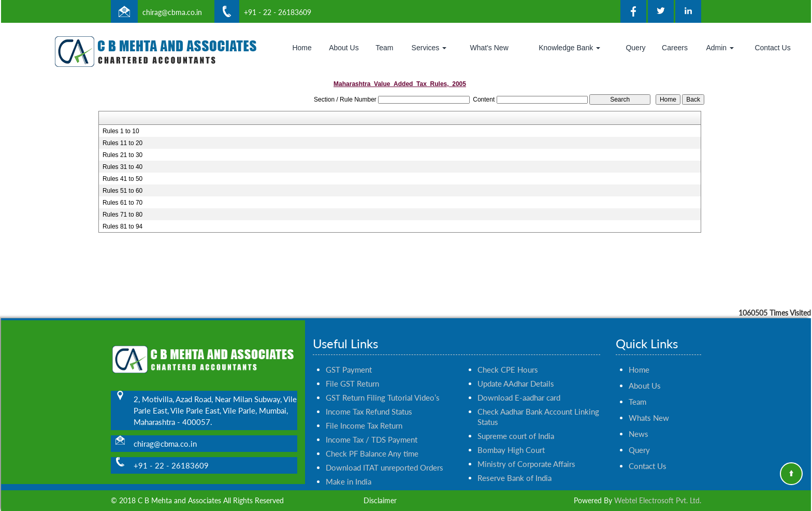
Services (429, 48)
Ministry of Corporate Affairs (526, 455)
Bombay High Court (511, 441)
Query (635, 48)
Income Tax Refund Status (369, 402)
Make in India (349, 472)
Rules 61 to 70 (122, 203)
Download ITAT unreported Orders (385, 458)
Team (384, 48)
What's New (489, 48)
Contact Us (772, 48)
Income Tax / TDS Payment (372, 430)
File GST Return (352, 374)
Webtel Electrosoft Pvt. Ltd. (658, 500)
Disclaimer (380, 500)
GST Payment (349, 360)
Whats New (649, 408)
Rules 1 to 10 (121, 131)
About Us (344, 48)
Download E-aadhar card (519, 388)
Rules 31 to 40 (122, 167)
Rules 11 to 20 (122, 143)
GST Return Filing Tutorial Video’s (383, 388)
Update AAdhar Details (516, 374)
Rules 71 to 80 (122, 215)
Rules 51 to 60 (122, 191)
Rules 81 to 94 (122, 226)
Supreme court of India (516, 427)
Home (302, 48)
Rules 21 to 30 (122, 155)
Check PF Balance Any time (372, 444)
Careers (675, 48)
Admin (720, 48)
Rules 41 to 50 (122, 179)
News (639, 424)
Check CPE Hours (508, 360)
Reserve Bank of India (514, 469)
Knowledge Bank (569, 48)
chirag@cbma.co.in (172, 12)
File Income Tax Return (364, 416)
